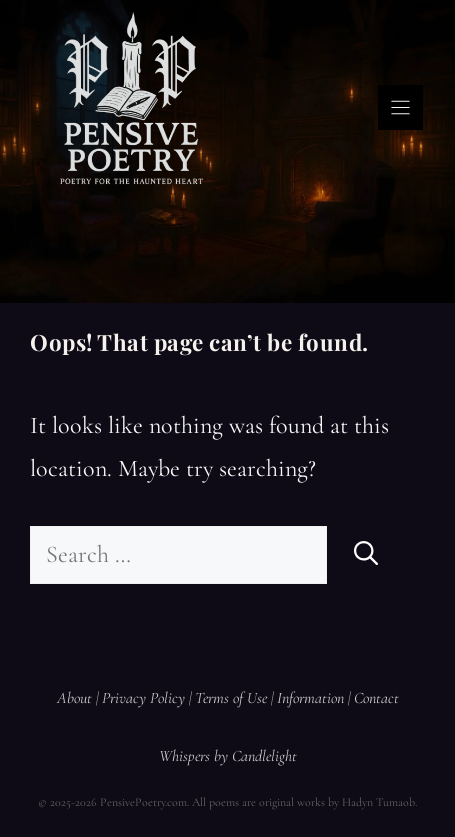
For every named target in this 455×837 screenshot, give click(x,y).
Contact (376, 698)
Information (310, 698)
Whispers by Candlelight (228, 756)
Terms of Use (231, 698)
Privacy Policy (143, 698)
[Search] (366, 555)
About (74, 698)
